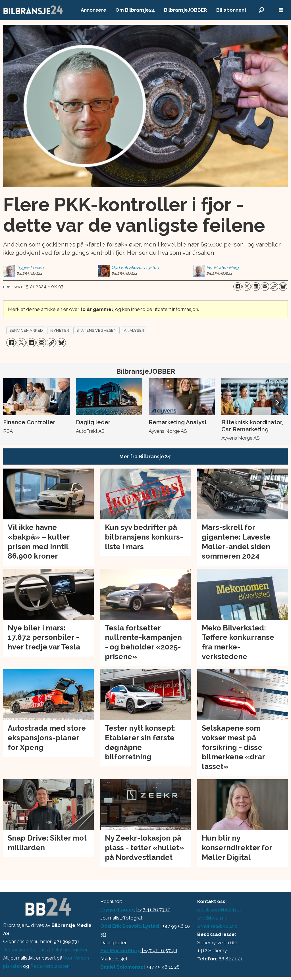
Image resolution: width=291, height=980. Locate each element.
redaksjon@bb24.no (219, 910)
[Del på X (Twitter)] (247, 287)
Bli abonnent (231, 10)
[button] (277, 402)
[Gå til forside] (33, 10)
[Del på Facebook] (238, 287)
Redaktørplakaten (50, 966)
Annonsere (93, 10)
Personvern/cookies (26, 950)
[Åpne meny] (281, 10)
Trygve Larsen (117, 910)
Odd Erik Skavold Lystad (130, 926)
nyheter (60, 330)
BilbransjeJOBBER (185, 10)
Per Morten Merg (120, 950)
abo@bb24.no (212, 918)
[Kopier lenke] (274, 287)
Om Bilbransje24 (135, 10)
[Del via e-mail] (265, 287)
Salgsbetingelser (70, 950)
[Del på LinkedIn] (256, 287)
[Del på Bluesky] (283, 287)
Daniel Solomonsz (122, 967)
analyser (134, 330)
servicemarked (26, 330)
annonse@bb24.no (217, 926)
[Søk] (261, 10)
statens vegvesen (97, 330)
